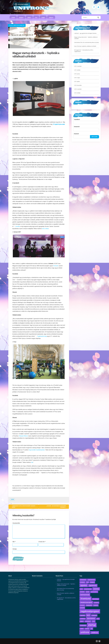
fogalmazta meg (42, 336)
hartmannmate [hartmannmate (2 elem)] (85, 595)
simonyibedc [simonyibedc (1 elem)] (88, 621)
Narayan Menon (23, 436)
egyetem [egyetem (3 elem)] (84, 585)
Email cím (76, 134)
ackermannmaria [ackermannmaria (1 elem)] (91, 580)
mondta (18, 226)
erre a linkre (45, 229)
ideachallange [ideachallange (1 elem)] (96, 599)
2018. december (78, 85)
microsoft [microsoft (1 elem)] (82, 608)
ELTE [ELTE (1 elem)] (81, 589)
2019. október (77, 70)
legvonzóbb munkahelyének (37, 450)
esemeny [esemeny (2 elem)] (96, 589)
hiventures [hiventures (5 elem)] (85, 599)
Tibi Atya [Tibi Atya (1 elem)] (87, 629)
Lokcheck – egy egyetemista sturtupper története (56, 507)
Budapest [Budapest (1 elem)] (92, 582)
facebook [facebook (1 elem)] (82, 592)
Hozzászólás (16, 523)
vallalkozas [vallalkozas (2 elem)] (95, 633)
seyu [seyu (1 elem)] (98, 619)
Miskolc (29, 17)
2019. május (77, 78)
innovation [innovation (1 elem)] (96, 603)
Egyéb (12, 500)
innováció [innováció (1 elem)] (82, 605)
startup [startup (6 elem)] (92, 625)
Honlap (14, 549)
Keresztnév (77, 127)
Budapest (21, 17)
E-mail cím (42, 542)
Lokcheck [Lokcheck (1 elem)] (96, 605)
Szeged (43, 17)
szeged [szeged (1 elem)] (82, 629)
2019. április (77, 82)
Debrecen (51, 17)
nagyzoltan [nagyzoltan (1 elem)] (83, 615)
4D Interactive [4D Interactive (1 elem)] (83, 580)
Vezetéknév (77, 119)
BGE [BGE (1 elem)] (87, 582)
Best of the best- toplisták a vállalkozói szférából (85, 46)
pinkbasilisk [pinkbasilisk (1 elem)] (94, 615)
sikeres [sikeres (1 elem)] (82, 621)
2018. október (77, 93)
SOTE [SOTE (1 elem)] (93, 621)
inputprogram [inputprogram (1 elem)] (89, 605)
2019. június (77, 74)
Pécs (36, 17)
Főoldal (13, 17)
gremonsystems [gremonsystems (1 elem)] (94, 592)
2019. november (78, 66)
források (56, 266)
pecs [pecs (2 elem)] (88, 615)
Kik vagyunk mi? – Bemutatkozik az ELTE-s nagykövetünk (84, 51)
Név (14, 542)
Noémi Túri (22, 25)
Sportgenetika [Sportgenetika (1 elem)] (83, 625)
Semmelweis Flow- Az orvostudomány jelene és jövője (23, 507)
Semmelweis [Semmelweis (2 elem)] (91, 618)
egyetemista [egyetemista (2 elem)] (93, 585)
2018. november (78, 89)
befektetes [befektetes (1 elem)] (82, 582)
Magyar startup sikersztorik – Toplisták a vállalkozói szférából (86, 38)
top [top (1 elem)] (92, 629)
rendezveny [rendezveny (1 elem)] (83, 619)
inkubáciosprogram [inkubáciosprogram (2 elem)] (86, 602)
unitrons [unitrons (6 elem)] (85, 632)
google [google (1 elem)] (88, 592)
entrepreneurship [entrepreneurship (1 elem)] (88, 589)
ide (32, 462)
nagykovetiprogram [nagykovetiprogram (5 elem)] (90, 611)
